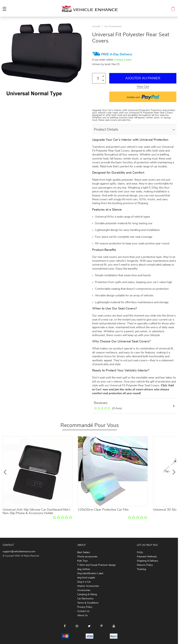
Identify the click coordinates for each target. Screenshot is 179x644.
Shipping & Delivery (147, 561)
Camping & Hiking (87, 594)
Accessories (84, 590)
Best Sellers (84, 552)
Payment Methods (147, 557)
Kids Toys (83, 561)
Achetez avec (143, 97)
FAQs (140, 552)
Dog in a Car (84, 582)
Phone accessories (87, 557)
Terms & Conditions (88, 603)
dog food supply (86, 578)
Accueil (96, 26)
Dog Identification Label (90, 573)
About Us (83, 615)
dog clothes (84, 569)
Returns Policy (145, 565)
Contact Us (83, 611)
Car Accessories (113, 26)
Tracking (141, 569)
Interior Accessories (88, 586)
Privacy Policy (85, 607)
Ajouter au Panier (143, 78)
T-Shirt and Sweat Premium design (96, 565)
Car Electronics (85, 599)
